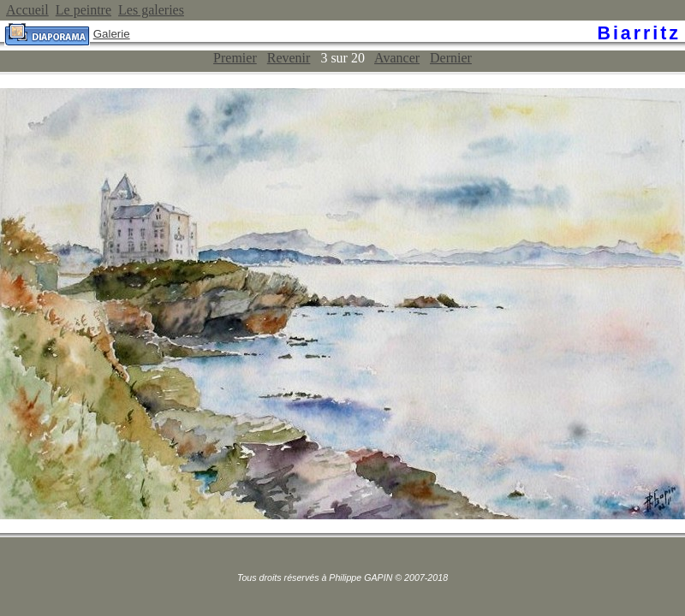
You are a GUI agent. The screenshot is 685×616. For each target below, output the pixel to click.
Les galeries (151, 10)
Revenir (289, 58)
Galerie (112, 34)
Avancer (397, 58)
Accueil (27, 10)
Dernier (451, 58)
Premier (235, 58)
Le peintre (83, 10)
